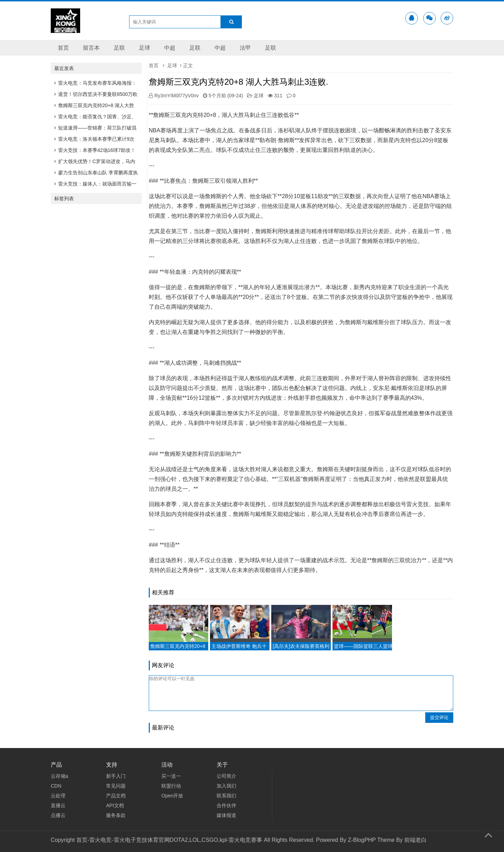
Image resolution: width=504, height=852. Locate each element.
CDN (56, 786)
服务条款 (116, 815)
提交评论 (439, 717)
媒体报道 (226, 815)
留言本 (91, 48)
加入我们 (226, 786)
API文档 (115, 805)
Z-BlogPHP (362, 840)
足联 (119, 48)
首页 (63, 48)
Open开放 (172, 796)
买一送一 (171, 776)
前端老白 (415, 840)
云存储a (59, 776)
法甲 (245, 48)
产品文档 (116, 796)
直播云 (58, 805)
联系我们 (226, 796)
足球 (145, 48)
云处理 (58, 796)
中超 (170, 48)
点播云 (58, 815)
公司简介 (226, 776)
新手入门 (116, 776)
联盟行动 (171, 786)
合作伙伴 (226, 805)
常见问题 (116, 786)
